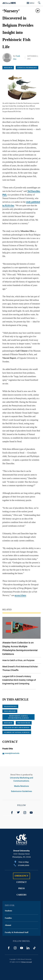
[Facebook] (12, 813)
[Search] (38, 3)
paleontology (10, 706)
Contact (21, 882)
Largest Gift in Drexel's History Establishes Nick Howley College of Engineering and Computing (19, 680)
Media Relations (21, 786)
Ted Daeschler (24, 723)
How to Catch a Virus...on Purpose (18, 660)
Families (8, 918)
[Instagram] (25, 813)
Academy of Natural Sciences (17, 732)
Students (8, 911)
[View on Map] (21, 862)
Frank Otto (8, 749)
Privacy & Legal (27, 962)
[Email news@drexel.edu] (19, 754)
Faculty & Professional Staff (17, 932)
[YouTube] (31, 813)
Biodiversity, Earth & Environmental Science (18, 717)
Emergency (21, 876)
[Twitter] (18, 813)
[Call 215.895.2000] (21, 866)
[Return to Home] (9, 3)
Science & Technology (27, 68)
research (8, 723)
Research (8, 68)
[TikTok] (34, 948)
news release (10, 711)
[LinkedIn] (28, 948)
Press (21, 888)
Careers (21, 895)
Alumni (8, 925)
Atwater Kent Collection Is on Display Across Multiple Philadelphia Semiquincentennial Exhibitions (20, 648)
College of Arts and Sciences (17, 728)
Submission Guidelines (21, 791)
